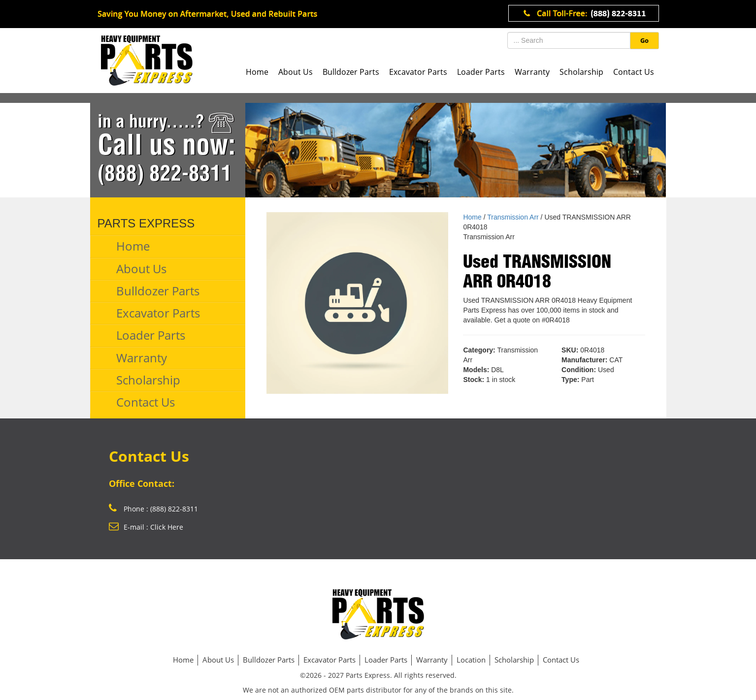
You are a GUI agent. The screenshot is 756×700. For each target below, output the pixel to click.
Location (471, 660)
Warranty (532, 72)
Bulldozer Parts (351, 72)
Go (644, 40)
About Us (296, 72)
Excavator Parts (418, 72)
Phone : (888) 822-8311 (153, 509)
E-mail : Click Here (146, 527)
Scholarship (581, 72)
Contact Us (634, 72)
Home (257, 72)
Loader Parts (481, 72)
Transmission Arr (513, 217)
